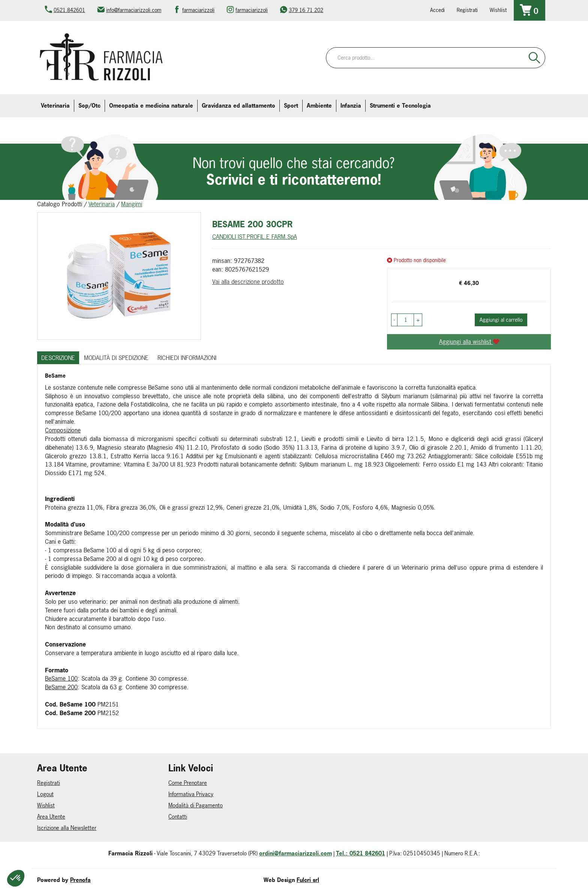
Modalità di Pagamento (196, 805)
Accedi (437, 10)
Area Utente (51, 817)
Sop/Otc (89, 106)
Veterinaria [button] (55, 106)
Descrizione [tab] (58, 358)
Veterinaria (102, 204)
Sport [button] (291, 106)
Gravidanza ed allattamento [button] (238, 106)
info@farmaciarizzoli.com (134, 10)
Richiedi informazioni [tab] (187, 358)
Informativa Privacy (191, 794)
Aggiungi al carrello (501, 320)
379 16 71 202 (306, 10)
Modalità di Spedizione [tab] (116, 358)
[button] (394, 320)
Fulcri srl (308, 880)
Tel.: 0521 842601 (361, 853)
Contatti (178, 817)
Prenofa (80, 880)
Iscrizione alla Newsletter (67, 828)
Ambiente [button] (319, 106)
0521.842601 (69, 10)
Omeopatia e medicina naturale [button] (151, 106)
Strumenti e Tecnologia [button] (400, 106)
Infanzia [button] (351, 106)
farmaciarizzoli (198, 10)
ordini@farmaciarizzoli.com (295, 853)
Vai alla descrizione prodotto (248, 282)
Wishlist (498, 10)
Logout (45, 794)
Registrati (467, 10)
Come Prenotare (188, 783)
